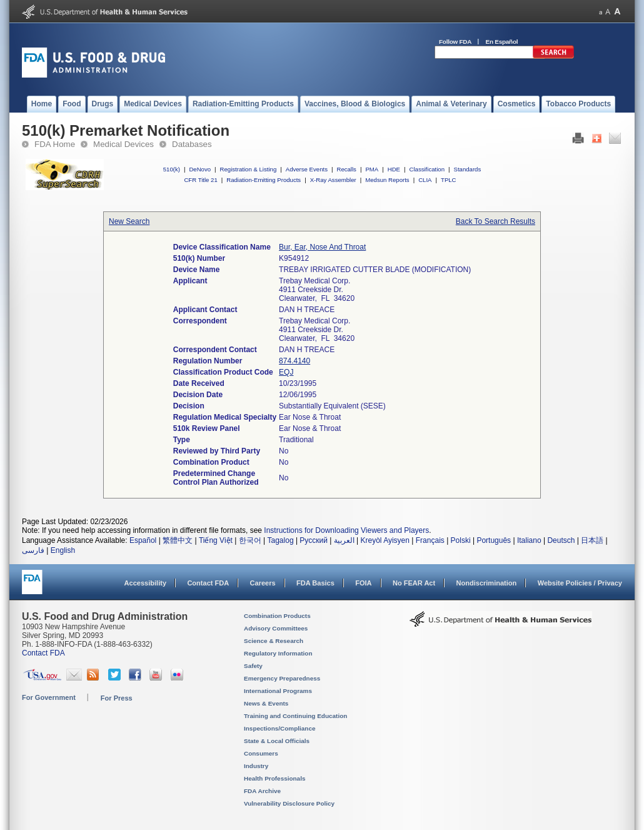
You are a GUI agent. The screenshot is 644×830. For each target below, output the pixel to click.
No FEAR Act (414, 583)
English (63, 550)
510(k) (172, 169)
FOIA (363, 583)
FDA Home (55, 144)
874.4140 (294, 361)
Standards (468, 169)
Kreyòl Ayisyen (385, 540)
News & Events (266, 703)
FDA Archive (262, 791)
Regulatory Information (278, 653)
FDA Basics (315, 583)
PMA (372, 169)
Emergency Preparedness (282, 678)
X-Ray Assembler (333, 180)
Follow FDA (455, 42)
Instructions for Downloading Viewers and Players (346, 530)
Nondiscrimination (487, 583)
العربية (344, 540)
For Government (49, 697)
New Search (129, 221)
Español (143, 540)
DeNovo (200, 169)
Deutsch (561, 540)
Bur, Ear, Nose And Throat (322, 247)
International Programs (278, 691)
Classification (427, 169)
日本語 (592, 540)
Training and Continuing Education (295, 716)
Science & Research (274, 641)
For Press (117, 698)
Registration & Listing (249, 169)
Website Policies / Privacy (580, 583)
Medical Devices (123, 144)
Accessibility (145, 583)
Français (430, 540)
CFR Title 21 (200, 180)
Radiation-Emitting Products (264, 180)
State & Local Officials (277, 741)
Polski (461, 540)
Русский (314, 540)
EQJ (286, 372)
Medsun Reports (387, 180)
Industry (256, 766)
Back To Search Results (496, 221)
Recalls (346, 169)
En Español (502, 42)
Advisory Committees (276, 628)
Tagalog (281, 540)
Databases (192, 144)
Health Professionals (274, 778)
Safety (253, 666)
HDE (394, 169)
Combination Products (277, 616)
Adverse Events (307, 169)
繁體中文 (178, 540)
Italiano (529, 540)
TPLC (449, 180)
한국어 (250, 540)
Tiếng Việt (216, 540)
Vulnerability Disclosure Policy (289, 803)
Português (494, 540)
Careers (263, 583)
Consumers (261, 753)
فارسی (33, 550)
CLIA (425, 180)
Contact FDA (208, 583)
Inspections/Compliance (280, 728)
